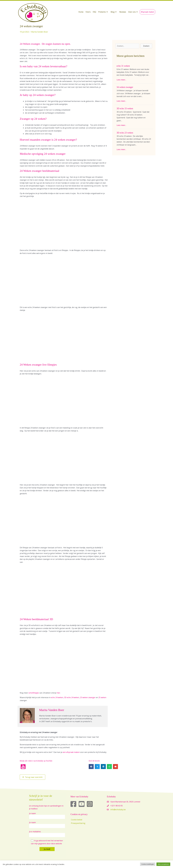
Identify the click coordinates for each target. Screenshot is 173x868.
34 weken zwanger (125, 87)
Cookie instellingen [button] (148, 864)
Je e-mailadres (47, 834)
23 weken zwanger (88, 697)
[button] (103, 12)
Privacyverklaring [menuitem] (78, 823)
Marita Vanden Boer (40, 32)
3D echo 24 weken (72, 697)
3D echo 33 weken (125, 108)
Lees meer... (121, 80)
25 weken (102, 697)
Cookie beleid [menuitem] (77, 820)
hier (58, 693)
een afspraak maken (71, 752)
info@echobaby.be (118, 810)
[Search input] (127, 46)
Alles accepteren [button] (163, 864)
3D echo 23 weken (125, 133)
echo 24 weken (57, 697)
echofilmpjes (34, 693)
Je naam (47, 816)
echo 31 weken (123, 66)
